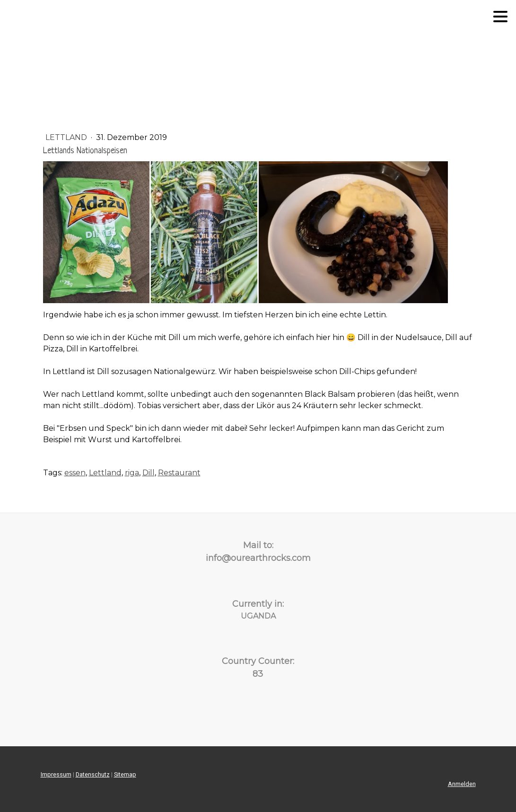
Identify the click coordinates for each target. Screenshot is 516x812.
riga (132, 473)
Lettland (67, 137)
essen (75, 473)
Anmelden (462, 784)
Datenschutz (93, 774)
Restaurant (179, 473)
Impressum (56, 774)
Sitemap (125, 774)
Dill (149, 473)
